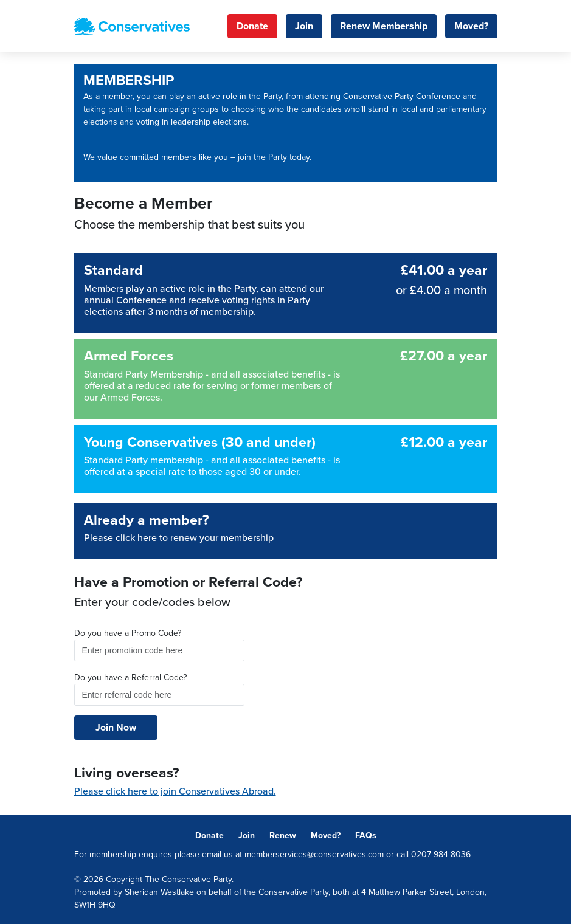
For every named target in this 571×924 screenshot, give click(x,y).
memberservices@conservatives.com (314, 854)
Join (304, 26)
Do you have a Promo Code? (128, 633)
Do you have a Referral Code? (130, 677)
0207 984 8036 (441, 854)
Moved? (471, 26)
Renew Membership (384, 26)
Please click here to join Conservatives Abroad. (175, 791)
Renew (283, 836)
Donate (252, 26)
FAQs (366, 836)
